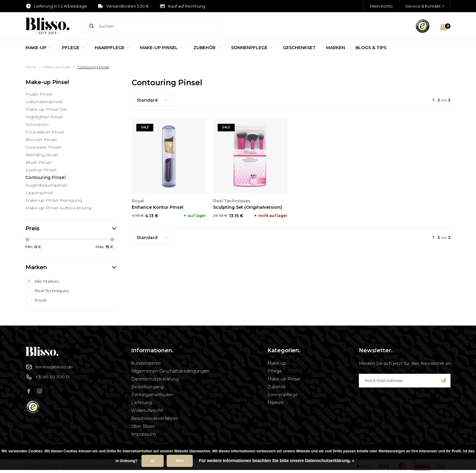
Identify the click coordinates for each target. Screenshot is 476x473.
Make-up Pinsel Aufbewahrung (58, 208)
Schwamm (37, 124)
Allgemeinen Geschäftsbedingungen (170, 371)
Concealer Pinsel (43, 147)
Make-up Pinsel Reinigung (54, 200)
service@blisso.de (49, 367)
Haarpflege (112, 48)
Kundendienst (146, 363)
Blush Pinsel (38, 162)
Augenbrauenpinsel (46, 185)
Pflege (73, 48)
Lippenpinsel (39, 193)
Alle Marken (47, 281)
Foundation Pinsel (45, 132)
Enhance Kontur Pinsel (158, 207)
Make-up (39, 48)
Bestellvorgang (147, 387)
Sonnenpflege (252, 48)
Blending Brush (42, 155)
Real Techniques (51, 291)
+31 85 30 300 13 (48, 377)
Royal (40, 300)
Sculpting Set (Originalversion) (248, 207)
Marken (336, 48)
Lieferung (141, 403)
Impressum (143, 434)
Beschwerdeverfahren (155, 418)
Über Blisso (143, 426)
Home (31, 67)
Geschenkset (299, 48)
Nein (180, 461)
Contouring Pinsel (93, 67)
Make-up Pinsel (161, 48)
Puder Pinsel (39, 94)
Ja (153, 461)
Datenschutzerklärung (155, 379)
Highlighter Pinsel (44, 117)
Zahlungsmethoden (152, 395)
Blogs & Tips (371, 48)
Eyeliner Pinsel (41, 170)
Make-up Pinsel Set (46, 109)
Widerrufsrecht (147, 410)
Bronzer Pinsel (41, 140)
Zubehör (207, 48)
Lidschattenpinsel (44, 102)
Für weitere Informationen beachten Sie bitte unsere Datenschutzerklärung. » (277, 461)
